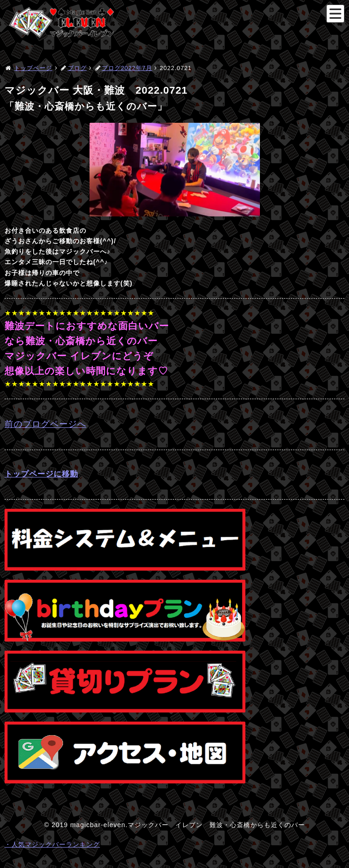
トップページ (33, 68)
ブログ (77, 68)
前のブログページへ (45, 424)
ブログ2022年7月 (127, 68)
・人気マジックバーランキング (52, 844)
